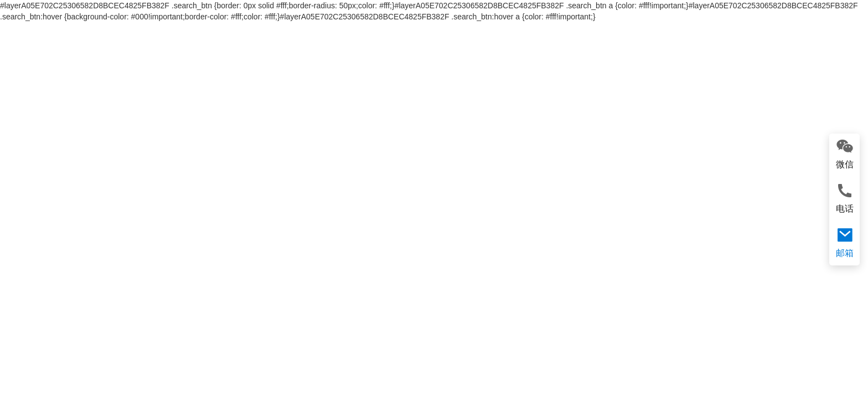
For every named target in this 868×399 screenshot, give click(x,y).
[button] (13, 223)
